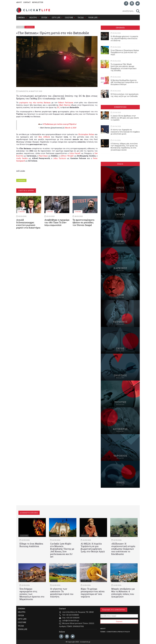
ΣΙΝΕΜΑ (21, 17)
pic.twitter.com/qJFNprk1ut (65, 124)
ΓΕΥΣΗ (44, 17)
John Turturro (60, 158)
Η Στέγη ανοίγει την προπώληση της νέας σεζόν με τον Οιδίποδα (124, 95)
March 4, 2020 (70, 128)
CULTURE (69, 17)
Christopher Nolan (86, 134)
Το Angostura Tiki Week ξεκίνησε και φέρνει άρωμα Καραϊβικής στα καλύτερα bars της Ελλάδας (123, 67)
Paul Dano (43, 156)
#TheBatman (48, 124)
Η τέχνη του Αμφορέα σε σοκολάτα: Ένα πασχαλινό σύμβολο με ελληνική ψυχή (125, 132)
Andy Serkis (22, 158)
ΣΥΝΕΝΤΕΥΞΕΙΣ (120, 107)
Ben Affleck (44, 137)
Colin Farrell (75, 153)
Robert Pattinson (66, 102)
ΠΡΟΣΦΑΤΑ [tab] (120, 28)
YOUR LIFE (93, 17)
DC (58, 107)
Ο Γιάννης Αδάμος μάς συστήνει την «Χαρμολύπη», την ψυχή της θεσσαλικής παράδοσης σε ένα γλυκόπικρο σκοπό (124, 147)
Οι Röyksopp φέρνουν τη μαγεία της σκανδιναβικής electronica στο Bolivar (124, 38)
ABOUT (19, 2)
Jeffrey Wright (67, 156)
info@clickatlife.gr (71, 620)
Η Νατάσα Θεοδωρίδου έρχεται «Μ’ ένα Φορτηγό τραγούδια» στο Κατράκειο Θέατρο (124, 82)
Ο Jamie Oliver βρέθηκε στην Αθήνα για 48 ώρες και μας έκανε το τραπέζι (125, 118)
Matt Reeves (65, 105)
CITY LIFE (56, 17)
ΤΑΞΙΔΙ (81, 17)
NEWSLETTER (38, 2)
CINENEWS (21, 180)
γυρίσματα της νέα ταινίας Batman (35, 102)
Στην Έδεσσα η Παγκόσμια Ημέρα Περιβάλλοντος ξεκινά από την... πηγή (125, 52)
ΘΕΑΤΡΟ (33, 17)
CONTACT (27, 2)
